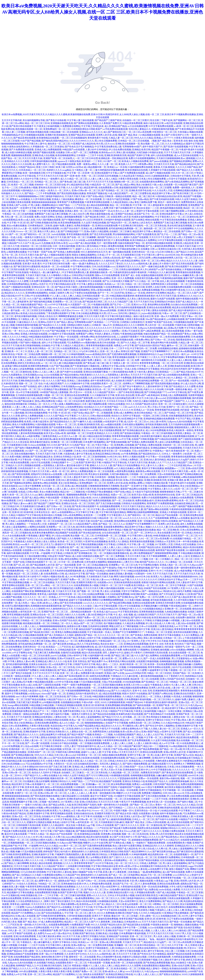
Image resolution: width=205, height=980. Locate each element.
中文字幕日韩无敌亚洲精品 (119, 316)
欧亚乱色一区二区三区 (104, 389)
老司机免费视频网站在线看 (50, 948)
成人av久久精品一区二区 (71, 723)
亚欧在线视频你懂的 (24, 454)
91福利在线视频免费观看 (24, 594)
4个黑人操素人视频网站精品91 (43, 205)
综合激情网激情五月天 (34, 761)
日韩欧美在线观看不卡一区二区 (41, 562)
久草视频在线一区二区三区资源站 (47, 147)
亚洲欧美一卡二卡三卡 (16, 351)
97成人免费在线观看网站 (51, 922)
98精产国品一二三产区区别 (72, 205)
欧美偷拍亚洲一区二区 (182, 451)
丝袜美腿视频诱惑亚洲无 (181, 416)
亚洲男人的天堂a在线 (106, 135)
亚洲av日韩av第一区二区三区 (86, 190)
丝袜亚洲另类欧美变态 (64, 281)
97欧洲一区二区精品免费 (28, 354)
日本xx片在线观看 (148, 626)
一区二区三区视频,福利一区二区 (118, 360)
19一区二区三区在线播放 (42, 582)
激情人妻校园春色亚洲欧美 (52, 495)
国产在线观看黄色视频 (60, 427)
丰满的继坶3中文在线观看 (89, 281)
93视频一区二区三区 (53, 395)
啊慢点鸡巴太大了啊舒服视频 (124, 626)
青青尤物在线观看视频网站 (66, 299)
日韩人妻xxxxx (45, 758)
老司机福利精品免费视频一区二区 (126, 228)
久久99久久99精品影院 (150, 913)
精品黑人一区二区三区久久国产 (183, 293)
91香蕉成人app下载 (120, 579)
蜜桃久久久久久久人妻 (101, 465)
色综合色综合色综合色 (13, 778)
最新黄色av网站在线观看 (148, 471)
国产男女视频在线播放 (80, 389)
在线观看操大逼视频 (149, 813)
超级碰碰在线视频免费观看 (145, 840)
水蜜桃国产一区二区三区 (60, 524)
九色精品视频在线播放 (176, 612)
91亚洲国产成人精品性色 (83, 144)
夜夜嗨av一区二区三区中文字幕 (45, 939)
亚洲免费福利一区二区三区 (57, 129)
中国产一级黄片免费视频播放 (76, 685)
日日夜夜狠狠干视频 (125, 939)
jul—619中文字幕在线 (61, 819)
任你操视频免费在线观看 (179, 287)
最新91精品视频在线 (108, 427)
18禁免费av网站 (145, 164)
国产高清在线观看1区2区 (45, 559)
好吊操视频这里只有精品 (187, 758)
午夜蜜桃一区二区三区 (180, 670)
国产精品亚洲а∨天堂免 (25, 890)
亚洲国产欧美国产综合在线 (159, 322)
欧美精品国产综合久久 (157, 781)
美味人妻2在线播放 (126, 152)
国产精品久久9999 (185, 252)
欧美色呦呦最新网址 (66, 155)
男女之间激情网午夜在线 (173, 290)
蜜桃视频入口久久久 (63, 863)
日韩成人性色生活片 (48, 316)
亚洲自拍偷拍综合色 (83, 813)
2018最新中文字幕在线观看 (62, 334)
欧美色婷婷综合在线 (106, 337)
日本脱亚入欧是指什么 (30, 691)
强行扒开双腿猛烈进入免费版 (67, 588)
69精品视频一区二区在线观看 (64, 132)
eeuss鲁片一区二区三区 (32, 544)
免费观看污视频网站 (83, 778)
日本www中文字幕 (121, 439)
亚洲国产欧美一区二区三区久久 (172, 705)
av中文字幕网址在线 (22, 653)
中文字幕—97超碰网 (40, 553)
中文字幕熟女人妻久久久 (160, 489)
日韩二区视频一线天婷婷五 (46, 802)
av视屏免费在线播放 (17, 252)
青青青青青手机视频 (171, 878)
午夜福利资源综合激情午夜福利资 (130, 272)
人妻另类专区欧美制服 (129, 647)
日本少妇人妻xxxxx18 (173, 793)
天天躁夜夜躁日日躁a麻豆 (33, 506)
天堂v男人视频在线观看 (26, 530)
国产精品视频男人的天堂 (42, 565)
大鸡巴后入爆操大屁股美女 (146, 401)
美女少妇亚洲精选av (68, 483)
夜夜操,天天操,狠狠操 (164, 167)
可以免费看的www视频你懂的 (82, 343)
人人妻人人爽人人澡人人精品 (102, 179)
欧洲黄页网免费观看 (38, 366)
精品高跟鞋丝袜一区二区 (160, 854)
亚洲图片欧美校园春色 (56, 135)
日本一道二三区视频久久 (161, 559)
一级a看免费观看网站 (151, 872)
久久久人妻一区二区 (108, 164)
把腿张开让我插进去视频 (39, 822)
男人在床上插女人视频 (165, 936)
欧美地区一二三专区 (92, 161)
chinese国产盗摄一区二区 (53, 694)
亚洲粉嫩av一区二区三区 (98, 784)
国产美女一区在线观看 (21, 559)
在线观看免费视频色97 (192, 840)
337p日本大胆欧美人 (165, 252)
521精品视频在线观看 (150, 135)
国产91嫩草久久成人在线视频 (88, 422)
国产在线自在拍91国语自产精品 (150, 345)
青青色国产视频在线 (97, 193)
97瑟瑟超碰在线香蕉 (128, 778)
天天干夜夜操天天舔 (17, 679)
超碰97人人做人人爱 (91, 752)
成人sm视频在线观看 (111, 424)
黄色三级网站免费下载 (146, 202)
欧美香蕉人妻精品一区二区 (187, 433)
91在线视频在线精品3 (153, 609)
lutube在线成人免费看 (169, 890)
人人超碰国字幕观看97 (128, 337)
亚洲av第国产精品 (150, 732)
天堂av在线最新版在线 (168, 474)
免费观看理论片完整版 (34, 667)
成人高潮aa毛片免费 (173, 328)
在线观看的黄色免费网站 (152, 182)
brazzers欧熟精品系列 (96, 354)
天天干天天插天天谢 (80, 521)
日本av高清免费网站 (73, 515)
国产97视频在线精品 (72, 220)
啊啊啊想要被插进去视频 (71, 316)
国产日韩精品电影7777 (72, 231)
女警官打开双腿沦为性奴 (45, 430)
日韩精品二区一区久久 (39, 404)
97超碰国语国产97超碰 (16, 658)
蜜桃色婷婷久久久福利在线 (101, 261)
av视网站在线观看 (36, 527)
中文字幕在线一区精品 (29, 460)
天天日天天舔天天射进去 (133, 506)
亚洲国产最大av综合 (184, 755)
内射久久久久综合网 (21, 164)
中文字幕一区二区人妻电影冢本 (148, 205)
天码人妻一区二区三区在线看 (19, 217)
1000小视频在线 (81, 468)
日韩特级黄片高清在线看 (155, 653)
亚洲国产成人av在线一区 (63, 849)
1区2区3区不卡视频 (41, 849)
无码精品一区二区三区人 (47, 182)
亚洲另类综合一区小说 (143, 252)
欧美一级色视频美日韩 (34, 173)
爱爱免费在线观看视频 (143, 378)
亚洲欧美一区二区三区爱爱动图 (66, 442)
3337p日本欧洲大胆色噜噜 (33, 872)
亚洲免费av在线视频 (124, 445)
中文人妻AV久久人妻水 (152, 465)
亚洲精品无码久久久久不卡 (101, 419)
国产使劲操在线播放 (171, 269)
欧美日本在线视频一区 (108, 343)
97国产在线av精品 (95, 196)
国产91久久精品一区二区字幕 (145, 281)
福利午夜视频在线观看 (187, 299)
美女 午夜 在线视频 (69, 550)
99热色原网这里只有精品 (75, 501)
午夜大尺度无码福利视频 (54, 460)
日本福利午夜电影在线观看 (117, 220)
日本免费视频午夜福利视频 (138, 699)
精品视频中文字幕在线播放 (20, 892)
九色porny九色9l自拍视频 (150, 328)
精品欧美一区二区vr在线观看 (55, 267)
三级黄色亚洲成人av (51, 436)
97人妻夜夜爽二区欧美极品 (126, 872)
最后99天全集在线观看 (16, 834)
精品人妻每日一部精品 (157, 969)
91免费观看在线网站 (70, 126)
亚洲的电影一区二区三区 (21, 749)
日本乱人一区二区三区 (143, 819)
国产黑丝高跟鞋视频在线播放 (71, 193)
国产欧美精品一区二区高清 (60, 729)
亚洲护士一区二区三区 (177, 407)
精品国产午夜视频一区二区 (165, 150)
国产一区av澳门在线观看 (37, 743)
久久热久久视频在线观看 (85, 427)
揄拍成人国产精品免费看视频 (144, 749)
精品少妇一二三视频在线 (72, 492)
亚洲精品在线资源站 (42, 717)
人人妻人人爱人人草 (157, 366)
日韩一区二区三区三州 (103, 951)
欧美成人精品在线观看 (80, 597)
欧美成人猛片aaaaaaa (107, 612)
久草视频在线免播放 (192, 269)
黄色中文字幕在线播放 (153, 468)
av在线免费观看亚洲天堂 (98, 240)
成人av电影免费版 (31, 436)
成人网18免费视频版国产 (142, 553)
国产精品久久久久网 (172, 901)
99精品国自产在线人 (98, 808)
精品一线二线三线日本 (143, 196)
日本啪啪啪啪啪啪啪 (137, 667)
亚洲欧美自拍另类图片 (23, 290)
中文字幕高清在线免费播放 (173, 220)
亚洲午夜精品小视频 (118, 530)
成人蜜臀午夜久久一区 (43, 164)
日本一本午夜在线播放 (187, 541)
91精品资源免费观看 (132, 123)
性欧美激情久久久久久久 (92, 375)
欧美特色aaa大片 (107, 152)
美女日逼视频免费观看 (110, 430)
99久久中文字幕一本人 (178, 945)
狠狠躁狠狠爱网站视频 (166, 553)
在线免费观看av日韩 (108, 188)
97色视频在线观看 (100, 305)
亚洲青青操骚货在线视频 (151, 612)
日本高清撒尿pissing (33, 375)
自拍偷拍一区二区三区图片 (136, 120)
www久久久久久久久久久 (135, 518)
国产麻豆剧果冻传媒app (65, 644)
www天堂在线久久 (135, 971)
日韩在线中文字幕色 (181, 176)
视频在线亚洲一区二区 (61, 778)
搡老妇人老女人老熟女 (45, 541)
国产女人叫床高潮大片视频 (116, 281)
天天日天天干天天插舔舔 (124, 290)
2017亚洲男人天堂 (164, 544)
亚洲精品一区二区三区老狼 (95, 348)
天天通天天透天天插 (86, 489)
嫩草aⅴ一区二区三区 (177, 345)
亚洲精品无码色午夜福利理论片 (82, 694)
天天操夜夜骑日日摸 (130, 255)
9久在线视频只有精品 (180, 539)
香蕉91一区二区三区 (165, 805)
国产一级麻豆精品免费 (153, 267)
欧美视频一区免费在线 (58, 547)
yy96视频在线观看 (176, 319)
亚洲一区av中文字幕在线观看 (24, 392)
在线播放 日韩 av (64, 152)
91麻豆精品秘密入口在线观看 (75, 796)
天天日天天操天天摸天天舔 (59, 468)
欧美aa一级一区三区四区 (51, 410)
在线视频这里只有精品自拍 (153, 866)
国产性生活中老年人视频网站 (160, 726)
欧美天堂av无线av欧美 (19, 258)
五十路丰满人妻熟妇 (144, 372)
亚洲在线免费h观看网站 (167, 501)
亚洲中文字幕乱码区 (74, 328)
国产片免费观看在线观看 (21, 150)
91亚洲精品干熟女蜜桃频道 (55, 389)
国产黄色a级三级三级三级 (73, 182)
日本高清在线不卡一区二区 (31, 468)
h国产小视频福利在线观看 (18, 287)
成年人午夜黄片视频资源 (56, 600)
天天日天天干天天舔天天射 (162, 237)
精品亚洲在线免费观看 (187, 737)
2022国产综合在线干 (70, 228)
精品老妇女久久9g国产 (178, 460)
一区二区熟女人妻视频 (159, 696)
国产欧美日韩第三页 (183, 193)
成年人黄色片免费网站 (49, 386)
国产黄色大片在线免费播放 (126, 465)
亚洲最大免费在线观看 (173, 831)
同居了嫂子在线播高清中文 (122, 208)
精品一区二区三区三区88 (37, 123)
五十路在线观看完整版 (35, 556)
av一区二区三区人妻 (51, 363)
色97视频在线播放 (113, 623)
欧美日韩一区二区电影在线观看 (127, 963)
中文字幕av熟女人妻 (181, 720)
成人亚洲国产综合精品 (122, 214)
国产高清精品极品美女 (134, 430)
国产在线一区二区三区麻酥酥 (82, 237)
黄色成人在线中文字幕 (89, 638)
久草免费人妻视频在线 (155, 767)
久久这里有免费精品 (98, 378)
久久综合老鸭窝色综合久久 (29, 901)
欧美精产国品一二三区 (116, 407)
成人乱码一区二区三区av (136, 422)
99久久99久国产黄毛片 (58, 445)
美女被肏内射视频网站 (108, 489)
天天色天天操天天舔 (101, 357)
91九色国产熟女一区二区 (82, 445)
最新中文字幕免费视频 (16, 694)
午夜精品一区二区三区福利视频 (18, 214)
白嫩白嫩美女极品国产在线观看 (171, 775)
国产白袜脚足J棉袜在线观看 (145, 220)
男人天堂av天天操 (157, 407)
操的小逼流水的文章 (153, 123)
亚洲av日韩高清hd (88, 802)
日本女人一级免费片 (49, 179)
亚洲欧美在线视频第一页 (128, 144)
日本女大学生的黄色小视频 (89, 667)
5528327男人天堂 (183, 933)
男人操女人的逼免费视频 (21, 369)
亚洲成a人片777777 (163, 138)
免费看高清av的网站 (100, 278)
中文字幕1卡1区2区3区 (18, 223)
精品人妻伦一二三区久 (108, 664)
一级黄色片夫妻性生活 (34, 237)
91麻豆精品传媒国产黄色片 (172, 895)
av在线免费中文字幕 (62, 664)
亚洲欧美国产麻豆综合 (84, 933)
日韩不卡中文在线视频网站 (180, 228)
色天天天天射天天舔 (166, 296)
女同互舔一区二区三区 (53, 486)
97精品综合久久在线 (26, 240)
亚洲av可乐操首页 (131, 331)
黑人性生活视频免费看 (106, 141)
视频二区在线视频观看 (13, 451)
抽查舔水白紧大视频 (77, 626)
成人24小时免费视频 (75, 577)
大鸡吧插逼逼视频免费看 (184, 957)
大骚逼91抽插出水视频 (32, 808)
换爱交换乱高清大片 (96, 401)
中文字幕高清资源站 (72, 530)
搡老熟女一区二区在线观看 (88, 199)
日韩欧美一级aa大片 (102, 325)
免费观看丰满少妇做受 (92, 673)
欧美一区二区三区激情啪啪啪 (91, 457)
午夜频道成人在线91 (147, 477)
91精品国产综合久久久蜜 (59, 699)
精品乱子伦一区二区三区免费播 (156, 875)
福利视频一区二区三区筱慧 (80, 433)
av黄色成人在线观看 (37, 357)
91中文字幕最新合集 (56, 173)
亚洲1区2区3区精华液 (23, 512)
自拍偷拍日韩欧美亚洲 (118, 881)
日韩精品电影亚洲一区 (69, 650)
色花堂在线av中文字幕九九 (64, 726)
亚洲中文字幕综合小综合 (158, 720)
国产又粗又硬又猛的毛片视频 (117, 550)
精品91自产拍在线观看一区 (169, 515)
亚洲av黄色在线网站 (68, 559)
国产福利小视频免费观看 (27, 448)
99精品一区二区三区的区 (138, 284)
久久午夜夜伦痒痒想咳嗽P (102, 737)
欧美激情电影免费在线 (21, 711)
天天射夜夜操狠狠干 (84, 609)
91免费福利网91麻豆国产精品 (63, 638)
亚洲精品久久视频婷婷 (129, 498)
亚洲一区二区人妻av (110, 351)
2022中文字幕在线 (27, 176)
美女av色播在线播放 (17, 226)
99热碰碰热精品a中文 (13, 135)
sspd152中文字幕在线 (74, 448)
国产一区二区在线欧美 (123, 501)
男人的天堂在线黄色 (177, 866)
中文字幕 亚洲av (110, 752)
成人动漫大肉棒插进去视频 (18, 152)
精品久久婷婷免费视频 (89, 620)
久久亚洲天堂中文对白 (75, 954)
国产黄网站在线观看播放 (86, 123)
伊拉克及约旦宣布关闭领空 (174, 369)
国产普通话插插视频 (116, 442)
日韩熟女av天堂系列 (165, 541)
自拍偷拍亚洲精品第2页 (186, 503)
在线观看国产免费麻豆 (28, 670)
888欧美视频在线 (161, 536)
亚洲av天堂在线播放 (89, 480)
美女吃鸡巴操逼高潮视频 (179, 226)
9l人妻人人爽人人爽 (181, 685)
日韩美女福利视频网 (129, 269)
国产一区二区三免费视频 (86, 152)
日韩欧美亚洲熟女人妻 (182, 816)
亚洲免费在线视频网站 (37, 293)
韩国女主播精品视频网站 (84, 255)
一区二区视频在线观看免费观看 (94, 743)
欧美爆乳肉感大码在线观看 (130, 714)
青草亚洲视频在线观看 (77, 234)
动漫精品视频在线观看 (31, 249)
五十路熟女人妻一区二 (83, 170)
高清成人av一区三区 (114, 284)
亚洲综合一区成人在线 (125, 369)
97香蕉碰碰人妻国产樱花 (38, 536)
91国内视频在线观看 (45, 424)
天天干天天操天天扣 (144, 302)
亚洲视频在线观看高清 (62, 123)
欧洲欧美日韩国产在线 (127, 913)
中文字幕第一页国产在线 (40, 252)
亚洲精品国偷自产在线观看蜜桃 (166, 448)
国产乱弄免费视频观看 (139, 740)
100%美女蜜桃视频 (28, 971)
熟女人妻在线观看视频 (90, 740)
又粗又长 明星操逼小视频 (75, 966)
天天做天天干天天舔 (56, 237)
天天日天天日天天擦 (108, 802)
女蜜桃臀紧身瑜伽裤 (179, 781)
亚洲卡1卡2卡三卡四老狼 (161, 571)
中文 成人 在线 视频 (123, 615)
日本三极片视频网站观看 (172, 211)
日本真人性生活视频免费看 (152, 179)
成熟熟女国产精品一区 (86, 635)
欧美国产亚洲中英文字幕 (89, 462)
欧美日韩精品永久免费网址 (143, 240)
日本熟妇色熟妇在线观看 (56, 720)
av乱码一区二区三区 (183, 489)
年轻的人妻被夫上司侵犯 (107, 334)
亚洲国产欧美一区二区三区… (56, 612)
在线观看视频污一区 (56, 477)
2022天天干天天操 (10, 345)
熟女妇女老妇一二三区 (148, 208)
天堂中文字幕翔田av (131, 591)
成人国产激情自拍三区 (115, 132)
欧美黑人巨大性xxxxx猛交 (137, 685)
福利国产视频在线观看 (44, 152)
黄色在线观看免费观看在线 (88, 258)
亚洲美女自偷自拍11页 (169, 249)
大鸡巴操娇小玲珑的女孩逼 (150, 152)
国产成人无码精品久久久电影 (59, 635)
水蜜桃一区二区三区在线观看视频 (52, 521)
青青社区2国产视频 (130, 351)
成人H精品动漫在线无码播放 (97, 436)
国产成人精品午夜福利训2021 (183, 310)
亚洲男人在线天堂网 (156, 287)
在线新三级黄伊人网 (59, 293)
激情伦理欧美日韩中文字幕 (55, 957)
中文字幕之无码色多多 (92, 126)
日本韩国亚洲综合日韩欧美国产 (87, 129)
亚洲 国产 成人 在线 (130, 275)
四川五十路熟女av (173, 275)
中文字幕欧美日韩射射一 (52, 746)
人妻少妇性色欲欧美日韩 (75, 474)
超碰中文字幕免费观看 (80, 600)
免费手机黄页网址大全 (74, 711)
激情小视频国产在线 (179, 869)
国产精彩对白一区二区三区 (37, 234)
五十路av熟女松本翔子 (42, 258)
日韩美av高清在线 (112, 258)
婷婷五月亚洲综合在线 (29, 363)
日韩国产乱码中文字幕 (84, 664)
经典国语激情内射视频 (163, 129)
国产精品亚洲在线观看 (24, 138)
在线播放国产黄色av (181, 334)
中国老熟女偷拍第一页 (13, 498)
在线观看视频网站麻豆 (59, 357)
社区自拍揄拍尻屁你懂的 (86, 764)
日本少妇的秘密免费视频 (117, 594)
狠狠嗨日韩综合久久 (60, 781)
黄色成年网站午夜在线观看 (164, 343)
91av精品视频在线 (178, 746)
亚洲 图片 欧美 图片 (32, 264)
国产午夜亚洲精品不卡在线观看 (160, 714)
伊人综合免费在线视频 (120, 150)
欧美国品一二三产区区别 (107, 322)
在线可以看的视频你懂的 (17, 606)
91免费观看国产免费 (24, 378)
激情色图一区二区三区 (155, 228)
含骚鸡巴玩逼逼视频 (71, 653)
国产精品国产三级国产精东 (108, 120)
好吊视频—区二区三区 (134, 717)
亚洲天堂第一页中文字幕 (39, 831)
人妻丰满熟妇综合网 (39, 811)
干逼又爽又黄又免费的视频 (46, 653)
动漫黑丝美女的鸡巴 (24, 857)
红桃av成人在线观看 (26, 916)
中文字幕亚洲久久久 (165, 217)
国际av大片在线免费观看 (107, 275)
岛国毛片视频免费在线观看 (46, 228)
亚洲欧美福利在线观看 (179, 366)
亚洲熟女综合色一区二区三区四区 (78, 503)
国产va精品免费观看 (151, 331)
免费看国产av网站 (85, 334)
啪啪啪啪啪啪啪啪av (28, 196)
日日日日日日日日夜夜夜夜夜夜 (100, 708)
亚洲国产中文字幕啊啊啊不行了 (59, 249)
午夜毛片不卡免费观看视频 (133, 802)
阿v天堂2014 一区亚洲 (81, 392)
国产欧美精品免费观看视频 (18, 430)
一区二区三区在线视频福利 (73, 138)
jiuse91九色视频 (43, 243)
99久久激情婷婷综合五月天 (94, 252)
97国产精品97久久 (32, 775)
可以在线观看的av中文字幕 (39, 764)
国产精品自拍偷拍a (69, 375)
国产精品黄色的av (170, 837)
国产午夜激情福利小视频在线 (85, 366)
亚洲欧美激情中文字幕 (187, 726)
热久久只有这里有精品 (88, 644)
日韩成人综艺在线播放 (185, 544)
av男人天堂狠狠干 (186, 237)
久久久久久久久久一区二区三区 (114, 635)
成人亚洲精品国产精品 (116, 126)
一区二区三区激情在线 (187, 217)
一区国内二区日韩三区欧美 (155, 416)
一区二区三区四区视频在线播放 (107, 685)
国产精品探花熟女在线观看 (136, 925)
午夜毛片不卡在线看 (110, 729)
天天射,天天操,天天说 (97, 711)
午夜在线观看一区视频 (57, 498)
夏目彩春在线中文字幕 (78, 465)
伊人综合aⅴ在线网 (61, 536)
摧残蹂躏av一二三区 (47, 240)
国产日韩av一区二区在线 (163, 340)
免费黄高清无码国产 (151, 773)
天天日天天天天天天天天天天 (45, 904)
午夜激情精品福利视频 (171, 278)
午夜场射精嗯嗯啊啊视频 (95, 530)
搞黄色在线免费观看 (100, 676)
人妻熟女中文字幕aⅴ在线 (113, 366)
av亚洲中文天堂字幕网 (171, 732)
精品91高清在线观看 (193, 547)
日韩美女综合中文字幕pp (170, 579)
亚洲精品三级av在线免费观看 (35, 819)
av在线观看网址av (66, 512)
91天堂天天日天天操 (113, 816)
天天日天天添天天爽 (93, 588)
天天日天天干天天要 (126, 954)
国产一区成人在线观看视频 (157, 658)
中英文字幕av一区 (189, 316)
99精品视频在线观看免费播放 (134, 688)
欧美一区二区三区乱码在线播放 (134, 427)
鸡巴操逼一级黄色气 (190, 410)
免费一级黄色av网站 (87, 164)
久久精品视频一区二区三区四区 (124, 773)
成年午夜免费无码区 (100, 381)
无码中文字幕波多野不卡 (31, 419)
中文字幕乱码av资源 (91, 869)
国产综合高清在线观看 (64, 758)
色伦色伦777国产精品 (185, 644)
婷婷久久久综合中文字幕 (26, 179)
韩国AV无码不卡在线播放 (135, 694)
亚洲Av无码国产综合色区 (65, 620)
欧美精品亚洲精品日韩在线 (106, 454)
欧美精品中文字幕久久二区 (70, 708)
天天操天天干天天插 (82, 907)
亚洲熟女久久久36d (187, 296)
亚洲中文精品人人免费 (97, 208)
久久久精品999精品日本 (106, 609)
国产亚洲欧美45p (126, 597)
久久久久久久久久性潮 (87, 887)
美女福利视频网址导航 (34, 120)
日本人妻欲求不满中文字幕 (80, 477)
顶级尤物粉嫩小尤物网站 (104, 597)
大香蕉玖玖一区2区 (63, 764)
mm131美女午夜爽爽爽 (30, 486)
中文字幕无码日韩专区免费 (56, 264)
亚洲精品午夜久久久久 (130, 609)
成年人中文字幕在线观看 (54, 343)
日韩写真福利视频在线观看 (43, 161)
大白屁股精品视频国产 (99, 679)
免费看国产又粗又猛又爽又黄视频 (51, 214)
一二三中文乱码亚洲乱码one (179, 465)
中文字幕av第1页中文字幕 (106, 907)
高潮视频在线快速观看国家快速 (46, 606)
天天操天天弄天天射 (137, 462)
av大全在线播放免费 (138, 126)
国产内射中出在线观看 (71, 372)
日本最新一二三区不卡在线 (90, 155)
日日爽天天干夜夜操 (97, 840)
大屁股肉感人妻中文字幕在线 (78, 454)
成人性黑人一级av (27, 603)
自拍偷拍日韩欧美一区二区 (23, 629)
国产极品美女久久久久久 (26, 735)
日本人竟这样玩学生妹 (76, 808)
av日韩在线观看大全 (20, 398)
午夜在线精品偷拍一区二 (152, 337)
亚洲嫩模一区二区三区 (125, 945)
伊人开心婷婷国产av (150, 269)
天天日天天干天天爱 (68, 629)
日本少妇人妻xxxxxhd (155, 398)
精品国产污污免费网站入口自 (26, 913)
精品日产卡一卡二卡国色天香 (47, 711)
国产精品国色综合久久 (61, 422)
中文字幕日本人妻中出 (36, 144)
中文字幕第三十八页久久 (148, 357)
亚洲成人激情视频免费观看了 (70, 217)
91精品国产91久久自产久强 (21, 243)
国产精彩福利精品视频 (41, 302)
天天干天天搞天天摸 (162, 574)
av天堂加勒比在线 (194, 211)
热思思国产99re (111, 670)
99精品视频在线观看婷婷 (122, 296)
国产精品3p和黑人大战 (40, 307)
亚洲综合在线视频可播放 (96, 372)
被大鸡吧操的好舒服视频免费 (110, 170)
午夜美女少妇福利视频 (48, 126)
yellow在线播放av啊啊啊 (182, 650)
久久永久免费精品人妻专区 (49, 290)
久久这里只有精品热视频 (94, 223)
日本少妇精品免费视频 (87, 313)
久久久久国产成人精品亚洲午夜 (82, 188)
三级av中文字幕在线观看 (105, 606)
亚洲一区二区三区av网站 (153, 261)
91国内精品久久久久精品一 (34, 190)
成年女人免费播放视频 (32, 416)
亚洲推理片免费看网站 (27, 770)
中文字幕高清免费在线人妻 (108, 147)
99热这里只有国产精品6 (59, 556)
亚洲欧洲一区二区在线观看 (62, 319)
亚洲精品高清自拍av (92, 386)
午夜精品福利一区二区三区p (112, 641)
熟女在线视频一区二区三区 (190, 740)
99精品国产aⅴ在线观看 (73, 150)
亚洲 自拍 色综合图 (125, 395)
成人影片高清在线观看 (106, 647)
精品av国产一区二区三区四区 (88, 623)
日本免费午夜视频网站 (40, 281)
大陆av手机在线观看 (112, 682)
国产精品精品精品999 (185, 164)
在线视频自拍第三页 (171, 916)
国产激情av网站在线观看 (156, 509)
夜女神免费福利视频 (121, 784)
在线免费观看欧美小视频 (86, 585)
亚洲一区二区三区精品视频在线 (92, 565)
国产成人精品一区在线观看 (125, 790)
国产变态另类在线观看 (101, 234)
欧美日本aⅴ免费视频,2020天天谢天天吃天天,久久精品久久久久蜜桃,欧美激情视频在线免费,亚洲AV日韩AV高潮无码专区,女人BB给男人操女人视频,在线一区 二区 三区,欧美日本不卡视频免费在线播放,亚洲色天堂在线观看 (102, 12)
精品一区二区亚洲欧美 (121, 205)
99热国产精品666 (27, 167)
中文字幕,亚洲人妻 (102, 872)
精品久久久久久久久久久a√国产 (162, 506)
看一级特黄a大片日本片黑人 (34, 925)
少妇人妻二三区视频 (15, 132)
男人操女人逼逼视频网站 (14, 527)
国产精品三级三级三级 (122, 656)
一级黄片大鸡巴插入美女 (35, 805)
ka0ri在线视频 (59, 234)
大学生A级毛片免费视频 (181, 887)
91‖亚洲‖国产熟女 (194, 594)
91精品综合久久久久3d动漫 (71, 240)
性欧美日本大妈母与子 (30, 577)
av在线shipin (34, 694)
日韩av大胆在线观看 (156, 822)
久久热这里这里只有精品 (131, 176)
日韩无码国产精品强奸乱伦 (166, 784)
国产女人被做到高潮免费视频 (160, 246)
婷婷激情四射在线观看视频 (15, 471)
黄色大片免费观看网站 (23, 424)
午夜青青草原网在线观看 (97, 202)
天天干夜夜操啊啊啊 (156, 556)
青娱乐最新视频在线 (100, 214)
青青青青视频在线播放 (49, 890)
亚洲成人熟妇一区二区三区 (173, 565)
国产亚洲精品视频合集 (191, 474)
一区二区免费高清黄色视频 (15, 632)
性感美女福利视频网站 (143, 217)
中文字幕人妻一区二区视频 (140, 544)
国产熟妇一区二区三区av (142, 805)
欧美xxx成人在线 (27, 220)
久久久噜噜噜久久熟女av (59, 275)
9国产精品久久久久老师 (188, 170)
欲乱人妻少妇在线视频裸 (172, 281)
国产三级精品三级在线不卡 (78, 410)
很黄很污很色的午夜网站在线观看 (158, 582)
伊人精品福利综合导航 (78, 185)
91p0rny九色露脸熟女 (12, 375)
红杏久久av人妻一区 (123, 211)
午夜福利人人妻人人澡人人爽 (170, 910)
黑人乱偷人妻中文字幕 (162, 755)
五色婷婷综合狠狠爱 (98, 626)
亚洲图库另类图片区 (86, 582)
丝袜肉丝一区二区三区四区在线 (50, 185)
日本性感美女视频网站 (133, 424)
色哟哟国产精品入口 (26, 966)
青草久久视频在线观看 (134, 457)
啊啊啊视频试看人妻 (45, 591)
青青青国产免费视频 (135, 246)
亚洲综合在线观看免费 (106, 226)
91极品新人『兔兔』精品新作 (51, 799)
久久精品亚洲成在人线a (122, 202)
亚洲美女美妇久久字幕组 (139, 620)
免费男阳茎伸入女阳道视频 (164, 284)
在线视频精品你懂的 (168, 348)
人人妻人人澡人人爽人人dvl (130, 539)
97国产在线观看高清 (146, 234)
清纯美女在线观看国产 (94, 974)
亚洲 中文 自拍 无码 (142, 691)
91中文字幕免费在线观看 (161, 126)
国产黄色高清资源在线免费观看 (177, 773)
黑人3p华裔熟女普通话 (97, 857)
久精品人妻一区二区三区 (121, 138)
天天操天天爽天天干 (94, 930)
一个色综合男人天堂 (36, 524)
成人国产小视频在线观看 (158, 173)
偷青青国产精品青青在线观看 (170, 550)
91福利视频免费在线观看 (140, 167)
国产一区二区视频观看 (101, 413)
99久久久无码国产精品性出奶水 (142, 404)
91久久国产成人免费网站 (40, 299)
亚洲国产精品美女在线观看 (82, 135)
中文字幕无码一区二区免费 (143, 348)
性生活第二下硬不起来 (161, 120)
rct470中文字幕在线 (58, 305)
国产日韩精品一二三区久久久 (123, 808)
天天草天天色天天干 (45, 340)
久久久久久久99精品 (104, 249)
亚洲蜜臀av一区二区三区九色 (67, 302)
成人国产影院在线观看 (19, 474)
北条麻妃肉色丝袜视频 (162, 427)
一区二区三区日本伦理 (87, 158)
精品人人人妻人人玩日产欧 (150, 735)
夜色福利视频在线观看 (171, 208)
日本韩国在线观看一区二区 (95, 296)
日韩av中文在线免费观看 (37, 296)
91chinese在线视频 (37, 445)
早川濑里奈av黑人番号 (133, 726)
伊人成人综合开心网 (79, 214)
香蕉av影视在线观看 (101, 290)
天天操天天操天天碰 (186, 246)
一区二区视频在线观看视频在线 (113, 553)
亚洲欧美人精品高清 (183, 243)
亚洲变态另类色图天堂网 (168, 603)
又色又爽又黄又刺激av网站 (43, 641)
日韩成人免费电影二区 (132, 460)
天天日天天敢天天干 (167, 615)
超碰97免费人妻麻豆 (63, 226)
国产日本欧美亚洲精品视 (131, 392)
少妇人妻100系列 (158, 422)
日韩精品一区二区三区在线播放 (36, 620)
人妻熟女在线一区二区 (64, 717)
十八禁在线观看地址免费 (121, 372)
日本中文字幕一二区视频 (24, 211)
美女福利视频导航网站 (118, 448)
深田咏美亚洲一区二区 (70, 594)
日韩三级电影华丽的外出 (52, 196)
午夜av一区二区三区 (172, 313)
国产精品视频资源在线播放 (142, 530)
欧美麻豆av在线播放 (117, 559)
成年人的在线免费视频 (162, 155)
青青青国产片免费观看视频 (71, 202)
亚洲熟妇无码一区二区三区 (20, 881)
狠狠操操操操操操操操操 (44, 202)
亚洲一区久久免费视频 (123, 278)
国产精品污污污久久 (112, 717)
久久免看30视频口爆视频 (17, 457)
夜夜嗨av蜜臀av (137, 483)
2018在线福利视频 (38, 638)
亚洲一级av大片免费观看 (167, 316)
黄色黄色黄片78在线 (98, 138)
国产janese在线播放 (159, 161)
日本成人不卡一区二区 (108, 255)
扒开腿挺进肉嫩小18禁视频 (155, 606)
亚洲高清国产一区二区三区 (184, 536)
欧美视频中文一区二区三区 (46, 784)
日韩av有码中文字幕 (77, 656)
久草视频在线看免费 (118, 854)
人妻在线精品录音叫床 (111, 480)
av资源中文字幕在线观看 (147, 211)
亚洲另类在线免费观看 (176, 205)
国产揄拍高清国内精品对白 (55, 141)
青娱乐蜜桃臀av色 (70, 904)
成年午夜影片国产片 (152, 147)
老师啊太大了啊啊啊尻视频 (136, 384)
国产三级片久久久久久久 (88, 319)
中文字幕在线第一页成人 (99, 632)
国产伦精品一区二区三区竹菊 (179, 413)
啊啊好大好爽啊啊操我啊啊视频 (108, 600)
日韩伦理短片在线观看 (83, 275)
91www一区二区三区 (26, 231)
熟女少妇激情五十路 (146, 185)
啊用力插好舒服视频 (124, 577)
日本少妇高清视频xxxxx (103, 267)
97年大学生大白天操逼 (157, 641)
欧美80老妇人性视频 (52, 515)
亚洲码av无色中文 (39, 284)
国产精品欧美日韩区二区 (97, 217)
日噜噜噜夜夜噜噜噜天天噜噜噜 (104, 486)
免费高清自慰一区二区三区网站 (144, 723)
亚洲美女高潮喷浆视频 (125, 878)
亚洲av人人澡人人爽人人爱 (46, 372)
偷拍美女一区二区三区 (59, 144)
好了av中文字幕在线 (32, 600)
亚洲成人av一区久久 (191, 729)
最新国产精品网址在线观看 (134, 489)
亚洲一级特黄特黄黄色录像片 (49, 378)
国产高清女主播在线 (15, 261)
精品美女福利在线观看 (97, 837)
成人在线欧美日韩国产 (122, 381)
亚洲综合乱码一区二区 (43, 287)
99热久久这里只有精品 (186, 199)
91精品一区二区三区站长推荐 (70, 401)
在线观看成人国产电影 (55, 539)
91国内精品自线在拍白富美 (169, 196)
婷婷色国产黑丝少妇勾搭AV (57, 852)
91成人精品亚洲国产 (118, 193)
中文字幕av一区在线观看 (31, 328)
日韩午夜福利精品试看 (46, 857)
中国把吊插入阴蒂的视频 (187, 325)
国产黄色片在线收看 (56, 120)
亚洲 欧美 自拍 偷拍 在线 (186, 141)
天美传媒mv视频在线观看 (190, 132)
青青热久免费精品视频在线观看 (71, 632)
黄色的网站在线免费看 (159, 305)
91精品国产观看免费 (82, 398)
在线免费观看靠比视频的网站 (183, 907)
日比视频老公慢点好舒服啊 (36, 781)
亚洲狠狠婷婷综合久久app (150, 354)
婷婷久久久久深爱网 (131, 966)
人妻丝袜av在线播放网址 (115, 860)
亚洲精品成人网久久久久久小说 (51, 661)
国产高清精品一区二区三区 (115, 190)
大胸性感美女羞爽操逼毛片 (169, 761)
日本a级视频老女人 (23, 439)
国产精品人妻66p (65, 322)
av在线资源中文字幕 (113, 422)
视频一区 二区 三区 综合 (31, 384)
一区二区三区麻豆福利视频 (72, 895)
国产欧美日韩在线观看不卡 (23, 126)
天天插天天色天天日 (193, 448)
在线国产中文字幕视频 (117, 723)
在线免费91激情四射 (186, 618)
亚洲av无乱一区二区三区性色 (60, 667)
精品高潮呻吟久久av (142, 852)
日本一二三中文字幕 (48, 895)
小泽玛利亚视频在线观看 (79, 916)
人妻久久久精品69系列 (90, 860)
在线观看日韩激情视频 (147, 661)
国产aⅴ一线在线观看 (179, 381)
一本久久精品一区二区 (111, 767)
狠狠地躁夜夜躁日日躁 (85, 518)
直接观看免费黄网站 (114, 527)
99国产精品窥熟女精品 (89, 726)
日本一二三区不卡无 (119, 348)
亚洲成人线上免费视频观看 (48, 150)
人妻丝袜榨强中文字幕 (157, 386)
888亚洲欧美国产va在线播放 (144, 594)
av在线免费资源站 (74, 407)
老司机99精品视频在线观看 (159, 243)
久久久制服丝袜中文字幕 (77, 384)
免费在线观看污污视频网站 (136, 650)
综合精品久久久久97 (94, 407)
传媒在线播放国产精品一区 (131, 243)
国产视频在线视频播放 (87, 831)
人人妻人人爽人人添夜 (20, 360)
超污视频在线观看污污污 (160, 764)
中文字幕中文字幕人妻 (87, 512)
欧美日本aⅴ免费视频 (184, 351)
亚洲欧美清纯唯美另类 (115, 155)
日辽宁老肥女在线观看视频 (83, 293)
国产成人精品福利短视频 (68, 360)
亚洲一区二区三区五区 (141, 936)
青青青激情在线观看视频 (188, 272)
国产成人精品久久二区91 (85, 269)
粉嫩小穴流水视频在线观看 (182, 641)
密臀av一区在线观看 (148, 778)
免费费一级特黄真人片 (184, 188)
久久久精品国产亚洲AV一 (105, 392)
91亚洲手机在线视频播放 (95, 541)
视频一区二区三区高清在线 (52, 696)
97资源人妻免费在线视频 (111, 246)
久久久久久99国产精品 (187, 167)
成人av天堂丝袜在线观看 (186, 155)
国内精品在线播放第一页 (83, 612)
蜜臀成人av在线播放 (20, 199)
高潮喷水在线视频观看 (69, 430)
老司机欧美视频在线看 (37, 132)
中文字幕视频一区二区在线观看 (178, 790)
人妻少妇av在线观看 (190, 620)
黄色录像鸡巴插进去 (40, 442)
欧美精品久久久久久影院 (17, 161)
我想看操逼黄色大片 (186, 340)
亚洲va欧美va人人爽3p (48, 603)
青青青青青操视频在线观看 (99, 345)
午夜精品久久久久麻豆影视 (161, 272)
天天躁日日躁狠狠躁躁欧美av (171, 158)
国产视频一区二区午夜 (88, 591)
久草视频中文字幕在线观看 (162, 170)
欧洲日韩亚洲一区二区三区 (133, 664)
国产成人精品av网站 (125, 185)
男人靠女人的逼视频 (110, 591)
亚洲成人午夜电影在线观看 (173, 512)
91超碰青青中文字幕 (158, 670)
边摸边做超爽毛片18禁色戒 (53, 735)
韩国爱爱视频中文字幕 (21, 802)
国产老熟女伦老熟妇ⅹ (170, 974)
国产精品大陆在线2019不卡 (190, 372)
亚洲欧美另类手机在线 (140, 190)
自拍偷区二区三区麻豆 (120, 231)
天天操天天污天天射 (39, 471)
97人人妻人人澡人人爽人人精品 (65, 296)
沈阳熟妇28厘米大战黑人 (79, 325)
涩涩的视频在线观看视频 (179, 398)
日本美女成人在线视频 (20, 518)
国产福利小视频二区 (187, 802)
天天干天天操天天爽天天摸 (174, 471)
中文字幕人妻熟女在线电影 (90, 284)
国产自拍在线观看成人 (52, 913)
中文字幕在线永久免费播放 (32, 688)
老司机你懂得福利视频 (25, 316)
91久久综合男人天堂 (162, 190)
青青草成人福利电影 (47, 594)
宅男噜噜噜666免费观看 (101, 468)
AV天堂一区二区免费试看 (71, 562)
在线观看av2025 (30, 550)
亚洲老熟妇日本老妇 (165, 302)
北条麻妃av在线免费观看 (181, 498)
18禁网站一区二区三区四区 (166, 904)
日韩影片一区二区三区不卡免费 (115, 585)
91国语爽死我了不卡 (115, 571)
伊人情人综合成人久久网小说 (160, 623)
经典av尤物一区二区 (61, 398)
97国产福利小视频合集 (29, 343)
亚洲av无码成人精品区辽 (21, 340)
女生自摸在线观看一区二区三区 (118, 533)
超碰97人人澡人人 (84, 249)
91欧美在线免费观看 (19, 462)
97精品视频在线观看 (66, 164)
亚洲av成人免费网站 (123, 413)
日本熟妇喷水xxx (132, 922)
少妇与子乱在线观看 (40, 462)
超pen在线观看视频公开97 (18, 849)
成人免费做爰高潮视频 (148, 290)
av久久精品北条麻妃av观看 (127, 468)
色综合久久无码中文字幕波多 (126, 416)
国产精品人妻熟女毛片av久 (71, 670)
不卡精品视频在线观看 (189, 553)
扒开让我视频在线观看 (29, 465)
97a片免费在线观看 (53, 328)
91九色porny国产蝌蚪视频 (70, 843)
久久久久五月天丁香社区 (111, 264)
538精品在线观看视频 (80, 307)
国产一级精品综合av (152, 591)
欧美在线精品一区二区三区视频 (130, 969)
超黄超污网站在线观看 (16, 366)
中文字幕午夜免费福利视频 (50, 211)
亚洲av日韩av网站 (11, 334)
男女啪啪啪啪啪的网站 (124, 234)
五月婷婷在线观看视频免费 (29, 395)
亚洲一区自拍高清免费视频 (155, 887)
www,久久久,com (60, 307)
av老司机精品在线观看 (62, 787)
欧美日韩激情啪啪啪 (30, 345)
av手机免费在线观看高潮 (115, 129)
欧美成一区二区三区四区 (70, 541)
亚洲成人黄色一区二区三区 (78, 211)
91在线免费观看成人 (114, 287)
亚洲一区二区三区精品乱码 (189, 495)
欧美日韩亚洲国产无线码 (114, 620)
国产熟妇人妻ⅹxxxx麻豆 (21, 503)
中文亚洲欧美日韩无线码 (131, 226)
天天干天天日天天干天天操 (100, 182)
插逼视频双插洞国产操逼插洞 (134, 188)
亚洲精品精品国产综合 (53, 407)
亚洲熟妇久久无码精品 (74, 208)
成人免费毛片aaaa (42, 933)
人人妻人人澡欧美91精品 (146, 743)
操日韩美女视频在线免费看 (89, 527)
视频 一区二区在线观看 (192, 778)
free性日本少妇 (163, 378)
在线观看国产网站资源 (23, 591)
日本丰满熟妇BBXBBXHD (85, 699)
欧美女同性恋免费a (81, 357)
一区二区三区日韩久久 (163, 699)
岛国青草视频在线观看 (37, 427)
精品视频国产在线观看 (66, 533)
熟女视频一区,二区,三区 (152, 144)
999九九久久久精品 (144, 138)
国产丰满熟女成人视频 (120, 843)
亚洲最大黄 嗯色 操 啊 (103, 307)
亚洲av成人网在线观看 (76, 486)
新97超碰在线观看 (121, 679)
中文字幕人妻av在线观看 (103, 509)
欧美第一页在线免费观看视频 (162, 664)
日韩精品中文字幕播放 (148, 369)
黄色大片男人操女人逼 (49, 231)
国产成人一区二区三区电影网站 (124, 875)
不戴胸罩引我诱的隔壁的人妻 (69, 854)
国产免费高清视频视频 (100, 501)
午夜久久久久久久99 (123, 410)
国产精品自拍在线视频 (104, 714)
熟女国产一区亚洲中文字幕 (23, 208)
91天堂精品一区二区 (59, 261)
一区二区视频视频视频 (13, 843)
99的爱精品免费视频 (193, 761)
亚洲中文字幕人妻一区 (139, 755)
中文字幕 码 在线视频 (91, 816)
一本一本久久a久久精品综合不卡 (28, 331)
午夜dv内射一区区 (91, 702)
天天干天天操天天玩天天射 (177, 152)
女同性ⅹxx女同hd (74, 167)
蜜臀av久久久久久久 (132, 658)
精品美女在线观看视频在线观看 (188, 307)
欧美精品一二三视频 (102, 735)
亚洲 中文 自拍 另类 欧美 (161, 644)
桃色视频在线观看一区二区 (29, 129)
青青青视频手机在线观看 (167, 410)
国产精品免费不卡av (97, 661)
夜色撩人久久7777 (127, 164)
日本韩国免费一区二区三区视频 (111, 536)
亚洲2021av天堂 (139, 305)
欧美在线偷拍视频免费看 (178, 337)
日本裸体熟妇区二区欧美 (40, 226)
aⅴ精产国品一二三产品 (104, 539)
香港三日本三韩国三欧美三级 (50, 167)
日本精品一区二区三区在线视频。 (135, 141)
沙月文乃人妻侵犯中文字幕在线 (60, 544)
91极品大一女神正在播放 (170, 711)
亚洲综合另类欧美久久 (46, 650)
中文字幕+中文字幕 (109, 831)
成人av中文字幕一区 (169, 743)
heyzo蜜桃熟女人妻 (70, 816)
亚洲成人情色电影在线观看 (34, 334)
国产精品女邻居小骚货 (66, 287)
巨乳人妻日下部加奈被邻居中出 (30, 547)
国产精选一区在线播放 (97, 574)
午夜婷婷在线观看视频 (180, 509)
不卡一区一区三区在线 (13, 743)
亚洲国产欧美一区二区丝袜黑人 (59, 158)
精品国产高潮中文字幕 (139, 155)
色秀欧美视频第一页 (84, 226)
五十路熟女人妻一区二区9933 (33, 319)
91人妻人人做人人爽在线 (179, 360)
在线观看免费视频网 (59, 925)
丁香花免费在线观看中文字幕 (60, 313)
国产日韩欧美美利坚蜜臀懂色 (16, 854)
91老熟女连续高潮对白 (18, 147)
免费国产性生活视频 (18, 638)
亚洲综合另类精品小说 (65, 457)
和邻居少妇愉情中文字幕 (19, 348)
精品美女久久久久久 (14, 293)
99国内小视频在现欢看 (156, 483)
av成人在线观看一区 (167, 185)
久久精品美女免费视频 (134, 623)
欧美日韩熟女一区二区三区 (46, 348)
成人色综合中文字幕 (75, 574)
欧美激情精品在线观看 (48, 138)
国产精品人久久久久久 (149, 837)
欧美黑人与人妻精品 (119, 541)
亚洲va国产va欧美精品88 (147, 395)
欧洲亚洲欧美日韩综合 (96, 854)
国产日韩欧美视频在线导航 (44, 223)
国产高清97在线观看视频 (176, 147)
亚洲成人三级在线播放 (63, 199)
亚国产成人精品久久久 (187, 302)
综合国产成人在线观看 (102, 521)
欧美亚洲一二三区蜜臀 (95, 515)
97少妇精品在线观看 (168, 811)
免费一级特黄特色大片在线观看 (150, 360)
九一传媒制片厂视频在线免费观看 (149, 843)
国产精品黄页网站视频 (120, 603)
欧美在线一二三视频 (138, 559)
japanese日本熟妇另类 (90, 550)
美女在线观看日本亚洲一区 (171, 533)
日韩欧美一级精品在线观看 (118, 196)
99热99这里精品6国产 (49, 579)
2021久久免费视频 (106, 913)
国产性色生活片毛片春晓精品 (79, 147)
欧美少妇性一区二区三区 (28, 389)
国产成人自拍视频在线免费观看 (174, 375)
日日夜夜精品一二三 (165, 372)
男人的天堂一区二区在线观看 (160, 325)
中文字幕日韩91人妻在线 (140, 536)
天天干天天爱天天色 (57, 509)
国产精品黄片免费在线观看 (123, 828)
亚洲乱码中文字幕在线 (163, 758)
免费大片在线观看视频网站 (142, 158)
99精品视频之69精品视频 (42, 705)
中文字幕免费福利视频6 (173, 357)
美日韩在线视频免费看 (36, 413)
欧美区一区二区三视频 (22, 185)
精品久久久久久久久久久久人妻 (182, 261)
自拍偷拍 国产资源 (173, 928)
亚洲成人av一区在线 (117, 167)
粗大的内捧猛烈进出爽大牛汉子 (128, 398)
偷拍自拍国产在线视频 (90, 629)
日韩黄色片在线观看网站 (134, 503)
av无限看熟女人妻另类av (118, 375)
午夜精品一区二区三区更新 (159, 632)
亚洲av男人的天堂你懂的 (162, 834)
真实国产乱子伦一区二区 (146, 214)
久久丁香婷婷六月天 (174, 676)
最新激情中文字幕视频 (169, 477)
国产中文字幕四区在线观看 (113, 910)
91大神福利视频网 (76, 354)
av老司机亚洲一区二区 (29, 612)
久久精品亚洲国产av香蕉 (85, 524)
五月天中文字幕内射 (12, 120)
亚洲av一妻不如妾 (11, 310)
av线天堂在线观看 (173, 123)
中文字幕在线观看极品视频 (89, 544)
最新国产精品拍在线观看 (179, 954)
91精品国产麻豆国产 (188, 185)
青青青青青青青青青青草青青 (189, 629)
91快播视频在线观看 (34, 135)
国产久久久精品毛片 (121, 691)
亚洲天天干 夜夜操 (101, 916)
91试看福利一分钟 (142, 574)
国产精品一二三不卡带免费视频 (40, 193)
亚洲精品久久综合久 (75, 948)
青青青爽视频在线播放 (102, 878)
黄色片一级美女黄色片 (169, 202)
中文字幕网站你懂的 (81, 267)
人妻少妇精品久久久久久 (122, 948)
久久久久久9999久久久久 (81, 141)
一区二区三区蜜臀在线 (140, 193)
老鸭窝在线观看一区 (112, 629)
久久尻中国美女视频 (41, 199)
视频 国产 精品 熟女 (128, 135)
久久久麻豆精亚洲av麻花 (56, 419)
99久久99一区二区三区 (182, 173)
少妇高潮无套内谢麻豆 (151, 436)
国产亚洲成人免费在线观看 (66, 252)
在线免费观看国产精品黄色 (27, 957)
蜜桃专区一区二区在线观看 (82, 957)
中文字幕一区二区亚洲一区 (80, 173)
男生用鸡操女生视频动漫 (158, 717)
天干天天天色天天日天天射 (50, 176)
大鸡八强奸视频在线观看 (48, 220)
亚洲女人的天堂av (62, 310)
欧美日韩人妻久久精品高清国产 (74, 878)
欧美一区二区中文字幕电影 (173, 585)
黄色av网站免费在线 (45, 401)
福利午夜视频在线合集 (90, 568)
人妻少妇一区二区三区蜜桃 (184, 688)
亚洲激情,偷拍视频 (160, 650)
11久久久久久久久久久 (105, 778)
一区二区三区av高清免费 (139, 132)
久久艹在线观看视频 (159, 518)
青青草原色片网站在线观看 (122, 661)
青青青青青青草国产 (84, 863)
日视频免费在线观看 (54, 790)
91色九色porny (195, 705)
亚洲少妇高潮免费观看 (24, 936)
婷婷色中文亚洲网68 (156, 293)
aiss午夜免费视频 (129, 454)
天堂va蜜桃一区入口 (149, 916)
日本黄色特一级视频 (105, 477)
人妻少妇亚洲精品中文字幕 (129, 419)
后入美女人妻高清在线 (138, 299)
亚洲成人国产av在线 (17, 205)
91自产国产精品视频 (30, 141)
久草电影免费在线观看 (101, 884)
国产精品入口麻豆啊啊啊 (139, 758)
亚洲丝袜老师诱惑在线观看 (127, 582)
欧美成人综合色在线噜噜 (33, 313)
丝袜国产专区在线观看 (155, 588)
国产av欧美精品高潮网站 (177, 182)
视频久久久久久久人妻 (157, 527)
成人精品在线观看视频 (97, 205)
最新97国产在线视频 (193, 278)
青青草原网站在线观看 (76, 378)
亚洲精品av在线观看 (102, 410)
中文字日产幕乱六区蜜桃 (188, 419)
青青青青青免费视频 (150, 363)
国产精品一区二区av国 (189, 234)
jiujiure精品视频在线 (64, 258)
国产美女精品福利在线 (90, 533)
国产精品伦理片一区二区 (119, 223)
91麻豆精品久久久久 (27, 322)
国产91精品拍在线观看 (27, 410)
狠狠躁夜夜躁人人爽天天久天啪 (123, 562)
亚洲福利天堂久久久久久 (128, 267)
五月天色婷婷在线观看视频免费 (130, 307)
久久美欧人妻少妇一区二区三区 (164, 729)
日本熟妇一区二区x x (173, 638)
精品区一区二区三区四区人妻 (28, 574)
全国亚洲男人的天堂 (121, 217)
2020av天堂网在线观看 (38, 928)
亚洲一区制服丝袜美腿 (148, 521)
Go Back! (102, 103)
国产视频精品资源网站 (181, 161)
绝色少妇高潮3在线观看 (88, 758)
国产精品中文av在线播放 (59, 907)
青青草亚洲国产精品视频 (131, 919)
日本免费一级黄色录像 (176, 389)
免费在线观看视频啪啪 (192, 784)
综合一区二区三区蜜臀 (160, 188)
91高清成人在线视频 (181, 696)
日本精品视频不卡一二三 (63, 462)
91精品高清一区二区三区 (102, 185)
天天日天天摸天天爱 (94, 316)
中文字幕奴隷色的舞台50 (128, 249)
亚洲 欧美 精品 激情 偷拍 (37, 787)
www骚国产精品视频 (12, 597)
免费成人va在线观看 (142, 784)
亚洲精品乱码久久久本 (34, 477)
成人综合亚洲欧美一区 (153, 708)
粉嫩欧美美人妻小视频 (13, 887)
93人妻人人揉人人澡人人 (146, 974)
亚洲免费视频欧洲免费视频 (118, 705)
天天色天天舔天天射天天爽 (49, 454)
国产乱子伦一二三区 (167, 234)
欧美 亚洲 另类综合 (17, 357)
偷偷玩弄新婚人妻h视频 (121, 574)
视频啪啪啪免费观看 (21, 155)
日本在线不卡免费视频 (120, 378)
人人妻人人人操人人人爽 (80, 793)
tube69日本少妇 (172, 255)
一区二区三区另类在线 (155, 226)
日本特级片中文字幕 (136, 366)
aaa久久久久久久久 (137, 407)
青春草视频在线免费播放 (63, 887)
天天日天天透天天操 (32, 158)
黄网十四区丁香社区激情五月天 (60, 901)
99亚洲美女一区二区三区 (164, 132)
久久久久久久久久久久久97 (98, 328)
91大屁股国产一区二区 (79, 305)
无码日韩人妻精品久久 (139, 129)
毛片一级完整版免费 (107, 243)
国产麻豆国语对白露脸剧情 (27, 267)
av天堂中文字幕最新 (177, 179)
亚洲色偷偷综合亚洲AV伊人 (137, 770)
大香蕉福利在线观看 (130, 887)
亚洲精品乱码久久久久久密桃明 (128, 325)
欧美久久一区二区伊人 (59, 190)
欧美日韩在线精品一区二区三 (149, 413)
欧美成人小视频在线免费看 (135, 161)
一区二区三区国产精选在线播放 (30, 699)
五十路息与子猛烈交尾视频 (116, 199)
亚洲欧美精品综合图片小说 (32, 381)
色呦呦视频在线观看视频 (172, 661)
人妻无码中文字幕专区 (52, 448)
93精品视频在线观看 (72, 363)
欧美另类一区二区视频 (23, 480)
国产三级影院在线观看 (60, 278)
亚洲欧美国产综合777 (116, 930)
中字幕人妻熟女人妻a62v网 (21, 661)
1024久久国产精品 (134, 588)
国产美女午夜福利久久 (134, 386)
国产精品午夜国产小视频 (79, 735)
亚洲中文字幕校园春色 (150, 790)
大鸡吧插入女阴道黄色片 (132, 322)
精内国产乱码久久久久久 (110, 237)
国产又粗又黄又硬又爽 (60, 767)
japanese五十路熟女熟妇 (69, 161)
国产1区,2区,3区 (21, 565)
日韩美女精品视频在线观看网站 (164, 486)
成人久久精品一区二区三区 (74, 179)
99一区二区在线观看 (104, 471)
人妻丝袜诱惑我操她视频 (90, 287)
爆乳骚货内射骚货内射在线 (23, 948)
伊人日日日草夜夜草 (93, 220)
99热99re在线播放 (116, 404)
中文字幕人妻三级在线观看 (80, 120)
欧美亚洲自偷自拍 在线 (163, 618)
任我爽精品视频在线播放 (186, 190)
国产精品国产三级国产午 (172, 401)
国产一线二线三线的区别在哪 (84, 547)
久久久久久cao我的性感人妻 (138, 264)
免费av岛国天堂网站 (44, 217)
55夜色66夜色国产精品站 (14, 813)
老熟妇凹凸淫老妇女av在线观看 (46, 474)
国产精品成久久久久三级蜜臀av (105, 331)
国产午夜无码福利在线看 (162, 199)
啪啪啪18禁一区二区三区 (126, 182)
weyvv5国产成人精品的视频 (82, 243)
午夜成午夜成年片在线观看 (182, 483)
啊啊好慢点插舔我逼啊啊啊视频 (143, 512)
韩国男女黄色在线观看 (148, 828)
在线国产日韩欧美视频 (143, 439)
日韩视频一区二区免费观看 (143, 474)
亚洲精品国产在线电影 (118, 936)
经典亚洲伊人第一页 (93, 770)
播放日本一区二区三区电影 (125, 916)
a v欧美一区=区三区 (184, 126)
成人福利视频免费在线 (12, 571)
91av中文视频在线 (10, 895)
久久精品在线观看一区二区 (100, 969)
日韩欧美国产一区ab (102, 211)
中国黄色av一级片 (162, 451)
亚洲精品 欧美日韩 (141, 150)
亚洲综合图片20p (195, 895)
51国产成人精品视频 (165, 892)
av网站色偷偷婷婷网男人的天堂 (167, 258)
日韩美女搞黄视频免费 (178, 898)
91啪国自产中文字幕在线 (114, 462)
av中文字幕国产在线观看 (20, 933)
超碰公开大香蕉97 (162, 264)
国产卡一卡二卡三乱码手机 (111, 293)
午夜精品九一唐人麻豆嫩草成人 (45, 272)
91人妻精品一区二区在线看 (185, 378)
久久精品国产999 (71, 875)
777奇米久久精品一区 (38, 834)
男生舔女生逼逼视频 (98, 474)
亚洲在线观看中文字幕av (107, 173)
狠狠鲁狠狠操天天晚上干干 (173, 492)
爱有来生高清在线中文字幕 (52, 188)
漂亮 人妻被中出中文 (113, 653)
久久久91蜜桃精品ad (175, 144)
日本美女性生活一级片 (175, 354)
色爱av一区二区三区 (121, 495)
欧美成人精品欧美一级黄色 (180, 430)
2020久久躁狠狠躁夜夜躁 (157, 176)
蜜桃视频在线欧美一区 (101, 272)
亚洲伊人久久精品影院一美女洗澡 (58, 825)
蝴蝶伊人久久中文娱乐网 (129, 793)
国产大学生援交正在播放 (171, 594)
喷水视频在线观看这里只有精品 (71, 840)
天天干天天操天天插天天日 (155, 922)
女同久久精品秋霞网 (33, 790)
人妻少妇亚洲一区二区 (110, 658)
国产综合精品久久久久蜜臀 (15, 281)
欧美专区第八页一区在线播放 (116, 451)
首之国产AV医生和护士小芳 (175, 135)
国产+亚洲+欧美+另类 (75, 176)
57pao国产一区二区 (112, 386)
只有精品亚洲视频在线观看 (69, 705)
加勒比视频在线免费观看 (114, 755)
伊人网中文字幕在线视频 (128, 951)
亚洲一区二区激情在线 (151, 825)
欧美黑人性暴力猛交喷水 (37, 422)
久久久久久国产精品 (56, 381)
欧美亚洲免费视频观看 (69, 223)
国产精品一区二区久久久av (112, 524)
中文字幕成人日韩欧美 (115, 544)
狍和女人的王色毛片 (142, 223)
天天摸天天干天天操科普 (19, 717)
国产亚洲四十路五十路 (41, 588)
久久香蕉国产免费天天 (110, 123)
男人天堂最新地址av (182, 658)
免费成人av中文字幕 (124, 345)
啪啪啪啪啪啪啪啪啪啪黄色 (53, 626)
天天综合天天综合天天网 (124, 328)
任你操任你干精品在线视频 (64, 743)
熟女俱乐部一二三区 (126, 477)
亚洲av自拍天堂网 (194, 468)
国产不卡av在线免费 (45, 480)
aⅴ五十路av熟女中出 (81, 811)
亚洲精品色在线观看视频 (136, 644)
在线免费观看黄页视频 (46, 892)
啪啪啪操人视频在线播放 (186, 925)
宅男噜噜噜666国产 (132, 147)
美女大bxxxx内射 (90, 430)
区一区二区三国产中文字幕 (65, 568)
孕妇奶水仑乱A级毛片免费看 (177, 591)
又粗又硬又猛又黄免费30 (29, 702)
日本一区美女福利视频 (64, 246)
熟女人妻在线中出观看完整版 (127, 846)
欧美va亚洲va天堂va (130, 732)
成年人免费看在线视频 (191, 524)
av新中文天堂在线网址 (115, 299)
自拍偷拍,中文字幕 (50, 345)
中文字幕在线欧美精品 (77, 331)
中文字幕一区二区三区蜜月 (64, 928)
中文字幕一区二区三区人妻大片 (80, 913)
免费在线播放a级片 (145, 501)
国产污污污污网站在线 (97, 775)
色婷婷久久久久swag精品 (59, 170)
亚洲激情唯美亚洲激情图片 (166, 691)
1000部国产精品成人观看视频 (54, 392)
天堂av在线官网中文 (142, 451)
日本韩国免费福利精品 (18, 284)
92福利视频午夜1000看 (99, 656)
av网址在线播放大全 (52, 775)
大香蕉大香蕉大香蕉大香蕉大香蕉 (62, 761)
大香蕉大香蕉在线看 (184, 138)
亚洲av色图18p (78, 945)
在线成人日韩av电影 (28, 492)
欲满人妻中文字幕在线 (152, 951)
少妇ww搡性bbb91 (58, 679)
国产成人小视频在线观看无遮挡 (55, 255)
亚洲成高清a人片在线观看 (65, 740)
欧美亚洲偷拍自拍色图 (136, 170)
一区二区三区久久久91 (62, 585)
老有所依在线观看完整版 (185, 632)
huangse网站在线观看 (18, 705)
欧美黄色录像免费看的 (43, 533)
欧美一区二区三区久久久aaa (23, 495)
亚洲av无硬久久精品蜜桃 (96, 231)
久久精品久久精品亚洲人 (73, 345)
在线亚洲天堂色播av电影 (147, 278)
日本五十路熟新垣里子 (28, 501)
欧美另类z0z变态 (60, 243)
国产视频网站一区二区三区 (187, 120)
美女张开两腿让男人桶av (16, 737)
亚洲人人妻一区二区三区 (40, 351)
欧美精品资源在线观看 (25, 758)
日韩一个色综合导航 (38, 679)
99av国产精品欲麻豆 (156, 319)
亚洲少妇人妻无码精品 (87, 246)
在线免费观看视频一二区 (72, 784)
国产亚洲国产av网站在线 (160, 694)
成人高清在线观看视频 (173, 331)
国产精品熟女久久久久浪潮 (52, 325)
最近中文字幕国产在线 (101, 796)
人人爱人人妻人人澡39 (64, 489)
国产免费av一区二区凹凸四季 (136, 258)
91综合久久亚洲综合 (27, 884)
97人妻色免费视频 (120, 240)
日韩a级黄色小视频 (28, 188)
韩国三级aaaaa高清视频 (105, 310)
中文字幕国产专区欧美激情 (15, 272)
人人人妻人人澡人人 (28, 626)
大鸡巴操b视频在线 (119, 474)
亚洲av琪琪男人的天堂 (174, 752)
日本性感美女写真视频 (44, 360)
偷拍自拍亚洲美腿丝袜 (16, 404)
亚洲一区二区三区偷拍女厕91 (173, 404)
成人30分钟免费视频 (156, 430)
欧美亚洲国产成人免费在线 (129, 389)
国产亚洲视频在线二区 (85, 553)
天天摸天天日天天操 (164, 164)
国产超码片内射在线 (141, 618)
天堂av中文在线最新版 (129, 606)
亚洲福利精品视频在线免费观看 (159, 419)
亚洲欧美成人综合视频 (43, 155)
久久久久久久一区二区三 (35, 597)
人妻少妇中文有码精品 (97, 150)
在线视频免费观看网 (110, 506)
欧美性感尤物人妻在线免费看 (16, 708)
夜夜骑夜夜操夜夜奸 (145, 296)
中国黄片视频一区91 (124, 811)
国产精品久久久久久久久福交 (40, 269)
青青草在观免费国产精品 (49, 208)
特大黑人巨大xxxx (105, 144)
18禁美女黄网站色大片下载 (134, 729)
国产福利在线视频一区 (144, 705)
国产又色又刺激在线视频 (108, 503)
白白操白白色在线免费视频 (184, 305)
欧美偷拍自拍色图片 (180, 969)
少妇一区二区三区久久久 (14, 822)
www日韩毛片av (181, 875)
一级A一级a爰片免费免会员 (84, 264)
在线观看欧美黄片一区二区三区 (106, 384)
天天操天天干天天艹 (133, 942)
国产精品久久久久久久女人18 (20, 837)
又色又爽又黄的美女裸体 (49, 936)
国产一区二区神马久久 (145, 533)
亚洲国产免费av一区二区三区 (75, 579)
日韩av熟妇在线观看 (100, 416)
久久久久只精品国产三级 (120, 302)
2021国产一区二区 (112, 161)
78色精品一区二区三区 (36, 278)
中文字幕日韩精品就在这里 (62, 284)
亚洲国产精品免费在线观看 (15, 939)
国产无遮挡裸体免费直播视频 (122, 354)
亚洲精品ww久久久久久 (91, 132)
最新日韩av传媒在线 (169, 778)
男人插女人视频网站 (15, 524)
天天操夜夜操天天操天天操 (100, 577)
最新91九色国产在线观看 (136, 237)
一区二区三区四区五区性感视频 (102, 176)
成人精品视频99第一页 (95, 167)
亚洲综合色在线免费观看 (159, 307)
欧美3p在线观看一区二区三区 (137, 904)
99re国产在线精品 (28, 386)
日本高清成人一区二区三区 (32, 170)
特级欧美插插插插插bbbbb (185, 577)
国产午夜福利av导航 (112, 568)
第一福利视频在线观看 (120, 252)
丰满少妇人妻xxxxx (100, 579)
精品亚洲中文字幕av (162, 193)
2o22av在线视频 (51, 375)
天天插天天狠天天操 (75, 196)
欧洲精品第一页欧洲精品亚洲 (113, 158)
